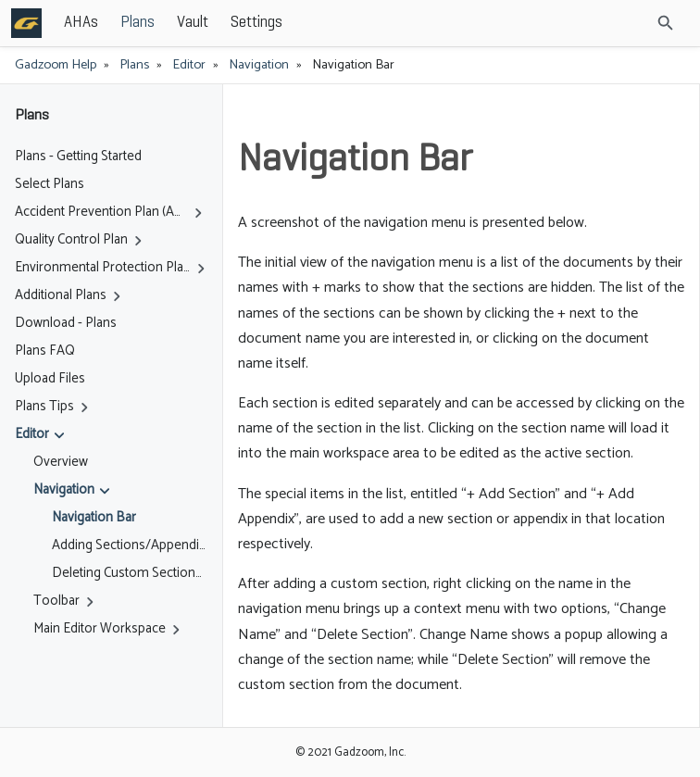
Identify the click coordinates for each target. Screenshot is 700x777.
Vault (193, 23)
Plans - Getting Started (78, 157)
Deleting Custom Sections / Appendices (130, 573)
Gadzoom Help (56, 65)
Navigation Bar (94, 518)
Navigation (259, 65)
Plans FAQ (45, 351)
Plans (137, 23)
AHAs (81, 23)
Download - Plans (66, 323)
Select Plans (50, 184)
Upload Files (50, 379)
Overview (61, 462)
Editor (189, 65)
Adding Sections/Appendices (130, 545)
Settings (256, 23)
